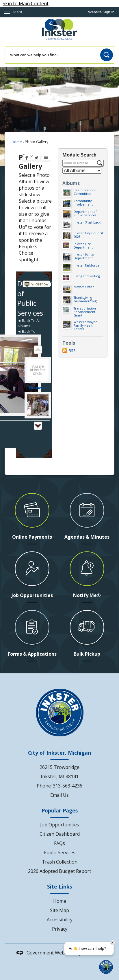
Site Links (59, 887)
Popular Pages (60, 810)
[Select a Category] (82, 171)
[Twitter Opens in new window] (36, 159)
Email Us (59, 795)
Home (17, 142)
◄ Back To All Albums (29, 323)
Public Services (59, 853)
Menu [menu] (18, 12)
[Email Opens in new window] (46, 159)
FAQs (59, 843)
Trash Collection (60, 862)
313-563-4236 (68, 786)
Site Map (59, 910)
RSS (72, 350)
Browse (38, 388)
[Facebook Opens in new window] (27, 159)
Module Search (79, 155)
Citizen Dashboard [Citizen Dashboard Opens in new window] (60, 834)
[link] (101, 12)
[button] (107, 55)
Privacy (60, 929)
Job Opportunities (60, 825)
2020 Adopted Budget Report (59, 871)
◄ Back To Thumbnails (28, 334)
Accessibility (60, 920)
